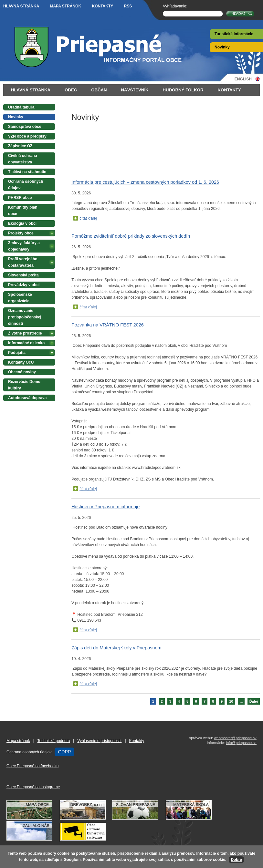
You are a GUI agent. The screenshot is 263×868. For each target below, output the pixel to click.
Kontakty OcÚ (21, 362)
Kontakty (102, 6)
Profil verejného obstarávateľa (23, 262)
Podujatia (17, 353)
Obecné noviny (22, 372)
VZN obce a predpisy (27, 136)
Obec (71, 90)
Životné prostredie (25, 333)
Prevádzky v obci (24, 285)
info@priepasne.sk (241, 743)
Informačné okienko (26, 343)
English (243, 79)
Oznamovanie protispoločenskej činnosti (25, 317)
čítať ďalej (88, 218)
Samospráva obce (25, 127)
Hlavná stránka (21, 6)
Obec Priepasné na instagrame (33, 787)
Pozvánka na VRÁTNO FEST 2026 (108, 325)
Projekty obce (21, 233)
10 (231, 701)
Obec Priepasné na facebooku (32, 766)
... (241, 701)
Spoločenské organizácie (20, 298)
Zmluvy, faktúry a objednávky (24, 246)
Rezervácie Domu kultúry (24, 385)
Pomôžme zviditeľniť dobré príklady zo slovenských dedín (131, 236)
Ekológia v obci (22, 223)
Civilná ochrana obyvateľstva (22, 159)
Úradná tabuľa (21, 107)
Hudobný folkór (183, 90)
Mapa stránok (65, 6)
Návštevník (135, 90)
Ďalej (254, 701)
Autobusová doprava (27, 398)
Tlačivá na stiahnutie (27, 172)
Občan (99, 90)
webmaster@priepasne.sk (235, 738)
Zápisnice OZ (20, 146)
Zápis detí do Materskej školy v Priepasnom (116, 648)
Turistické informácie (234, 34)
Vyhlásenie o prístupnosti (99, 741)
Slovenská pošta (23, 275)
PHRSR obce (20, 198)
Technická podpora (54, 741)
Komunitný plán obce (23, 211)
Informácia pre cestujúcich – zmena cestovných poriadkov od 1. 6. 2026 (145, 182)
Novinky (222, 47)
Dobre (236, 860)
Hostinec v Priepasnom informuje (105, 507)
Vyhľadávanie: (175, 6)
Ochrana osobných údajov (26, 185)
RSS (128, 6)
